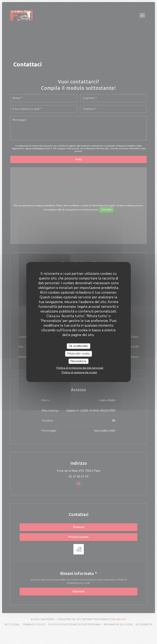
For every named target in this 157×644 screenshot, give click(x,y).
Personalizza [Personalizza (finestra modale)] (78, 361)
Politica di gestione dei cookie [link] (79, 373)
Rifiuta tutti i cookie (78, 354)
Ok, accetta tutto (78, 346)
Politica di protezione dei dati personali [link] (80, 368)
